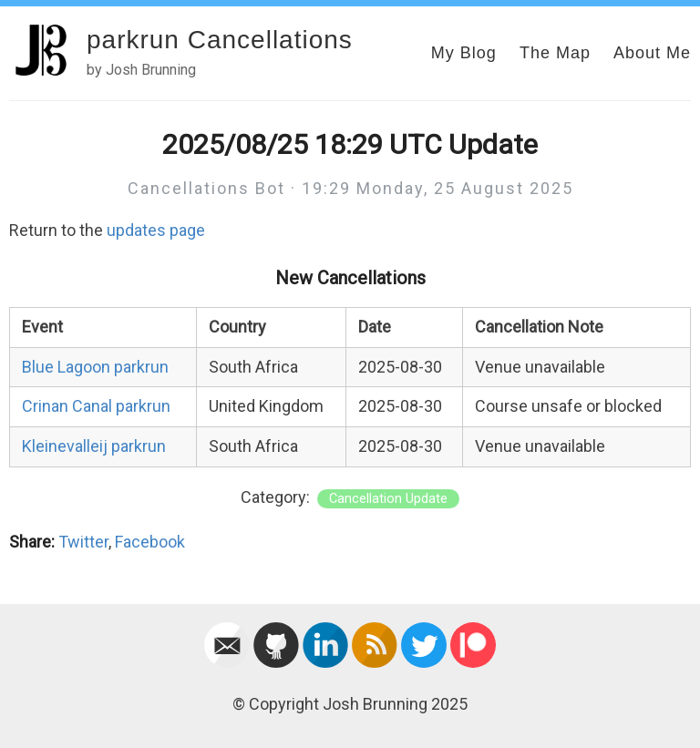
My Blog (464, 53)
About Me (652, 53)
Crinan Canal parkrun (96, 406)
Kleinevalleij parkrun (94, 446)
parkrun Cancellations (220, 40)
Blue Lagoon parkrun (95, 367)
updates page (156, 230)
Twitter (83, 542)
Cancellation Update (388, 499)
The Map (555, 53)
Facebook (150, 542)
